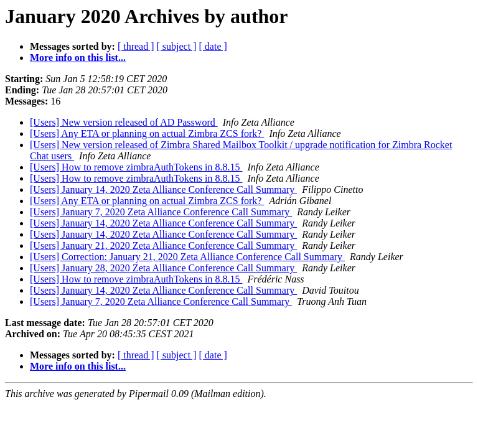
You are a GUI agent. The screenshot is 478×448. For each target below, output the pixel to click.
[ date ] (213, 46)
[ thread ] (136, 46)
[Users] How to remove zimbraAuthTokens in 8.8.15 (136, 167)
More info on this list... (78, 58)
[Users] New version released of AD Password (124, 122)
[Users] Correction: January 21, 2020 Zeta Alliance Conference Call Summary (187, 257)
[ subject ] (177, 46)
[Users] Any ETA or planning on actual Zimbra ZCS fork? (147, 133)
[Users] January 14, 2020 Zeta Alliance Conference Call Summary (163, 189)
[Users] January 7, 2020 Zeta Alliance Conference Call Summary (161, 212)
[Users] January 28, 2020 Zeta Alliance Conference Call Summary (163, 268)
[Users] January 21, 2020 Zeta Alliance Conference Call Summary (163, 245)
